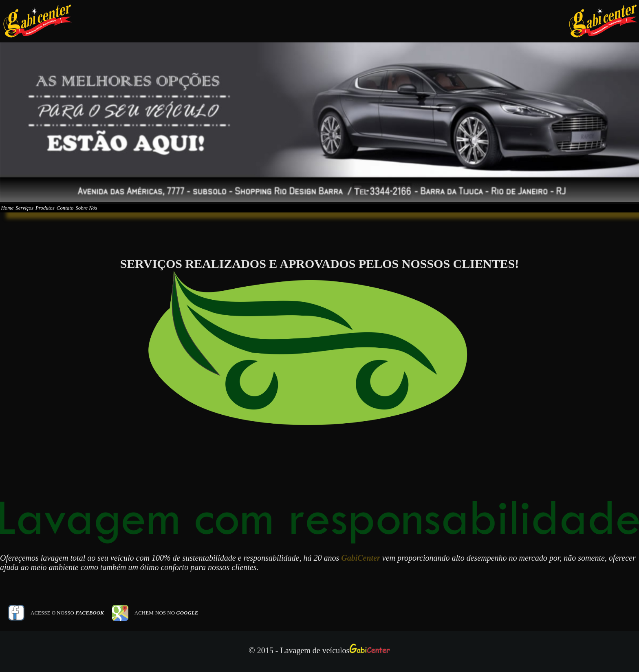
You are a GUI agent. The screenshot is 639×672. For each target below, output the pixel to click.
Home (14, 213)
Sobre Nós (151, 213)
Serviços (45, 213)
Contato (115, 213)
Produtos (80, 213)
